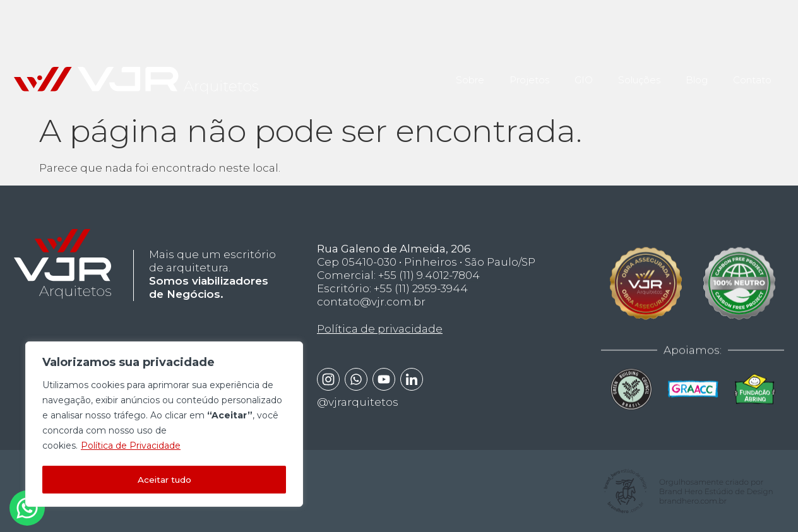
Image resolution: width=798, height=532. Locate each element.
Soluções (639, 74)
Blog (697, 74)
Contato (752, 74)
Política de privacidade (380, 340)
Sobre (470, 74)
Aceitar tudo (164, 480)
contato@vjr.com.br (371, 312)
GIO (584, 74)
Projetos (529, 74)
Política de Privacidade (131, 448)
